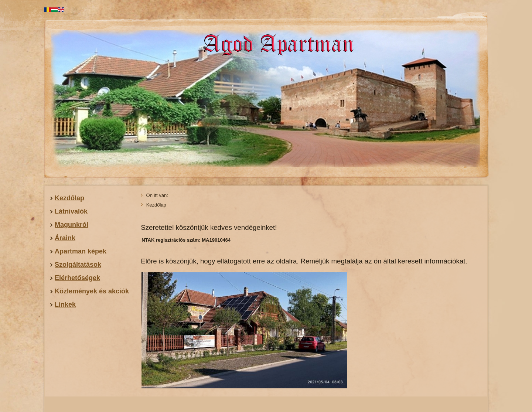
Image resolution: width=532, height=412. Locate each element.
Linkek (65, 304)
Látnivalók (71, 211)
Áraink (65, 238)
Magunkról (71, 225)
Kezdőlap (69, 198)
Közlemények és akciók (92, 291)
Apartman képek (81, 251)
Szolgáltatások (78, 265)
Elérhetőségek (77, 278)
